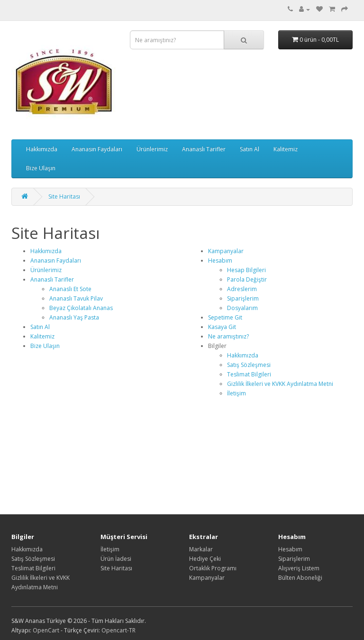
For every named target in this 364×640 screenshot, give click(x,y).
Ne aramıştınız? (228, 336)
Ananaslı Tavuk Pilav (76, 298)
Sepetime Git (225, 317)
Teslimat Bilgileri (249, 374)
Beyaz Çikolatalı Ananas (81, 308)
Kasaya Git (222, 327)
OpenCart (46, 630)
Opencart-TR (118, 630)
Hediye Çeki (205, 559)
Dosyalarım (242, 308)
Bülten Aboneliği (300, 578)
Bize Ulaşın (41, 168)
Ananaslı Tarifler (204, 149)
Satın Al (250, 149)
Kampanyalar (226, 251)
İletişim (237, 393)
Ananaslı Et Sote (70, 289)
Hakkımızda (42, 149)
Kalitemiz (286, 149)
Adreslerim (242, 289)
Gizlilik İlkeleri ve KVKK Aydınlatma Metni (280, 384)
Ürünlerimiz (152, 149)
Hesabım (220, 261)
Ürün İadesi (116, 559)
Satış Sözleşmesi (249, 365)
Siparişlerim (243, 298)
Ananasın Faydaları (97, 149)
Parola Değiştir (247, 279)
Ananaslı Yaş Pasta (74, 317)
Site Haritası (64, 197)
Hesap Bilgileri (246, 270)
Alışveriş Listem (299, 568)
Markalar (201, 549)
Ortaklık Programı (213, 568)
